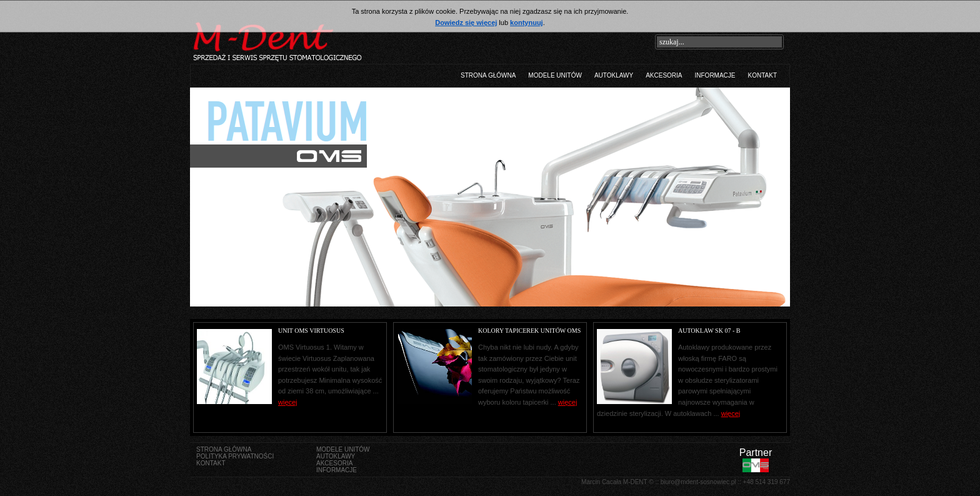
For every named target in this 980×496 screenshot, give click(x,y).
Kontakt (762, 75)
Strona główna (488, 75)
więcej (731, 413)
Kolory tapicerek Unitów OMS (529, 331)
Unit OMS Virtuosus (311, 331)
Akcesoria (664, 75)
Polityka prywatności (235, 456)
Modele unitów (555, 75)
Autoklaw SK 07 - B (709, 331)
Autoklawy (614, 75)
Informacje (715, 75)
